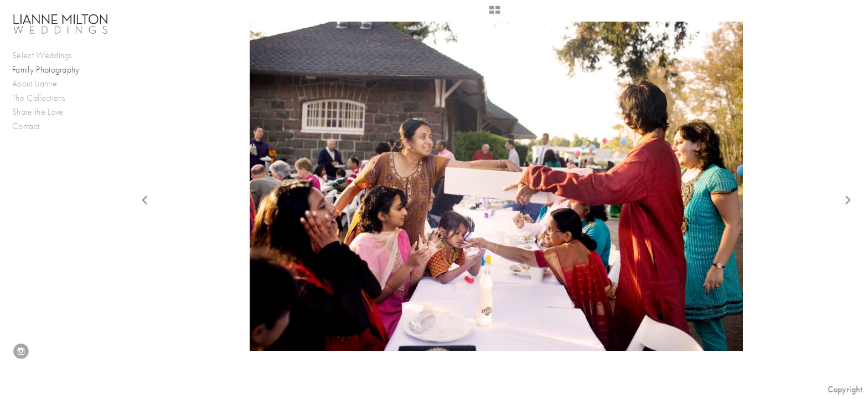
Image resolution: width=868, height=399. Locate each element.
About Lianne (35, 84)
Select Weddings (48, 56)
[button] (495, 14)
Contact (26, 126)
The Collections (39, 98)
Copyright (845, 389)
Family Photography (46, 70)
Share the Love (38, 112)
